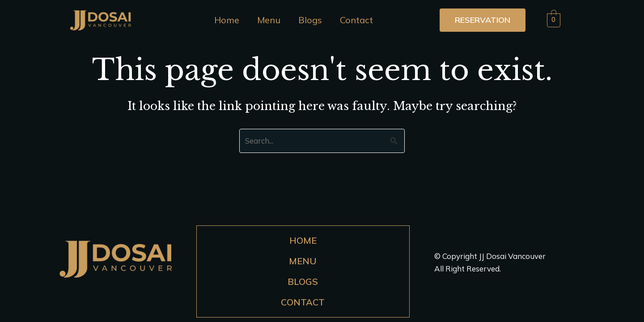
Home (227, 20)
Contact (356, 20)
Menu (269, 20)
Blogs (310, 20)
